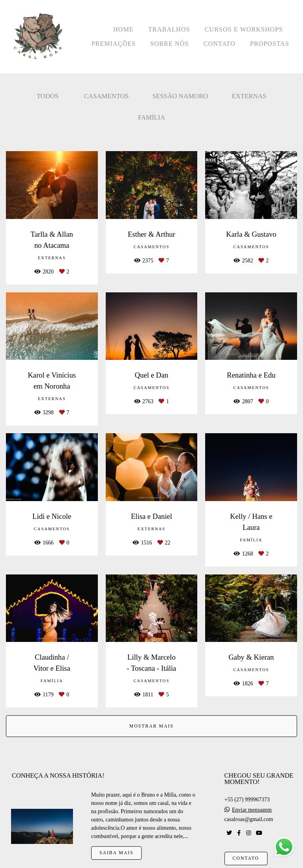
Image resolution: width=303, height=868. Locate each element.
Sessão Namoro (180, 96)
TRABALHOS (169, 29)
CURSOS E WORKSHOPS (244, 29)
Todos (48, 96)
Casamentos (106, 96)
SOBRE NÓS (169, 44)
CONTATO (220, 44)
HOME (123, 29)
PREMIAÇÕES (114, 44)
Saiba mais (116, 853)
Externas (249, 96)
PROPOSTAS (270, 44)
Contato (246, 858)
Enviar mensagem (252, 810)
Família (152, 117)
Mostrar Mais (151, 726)
